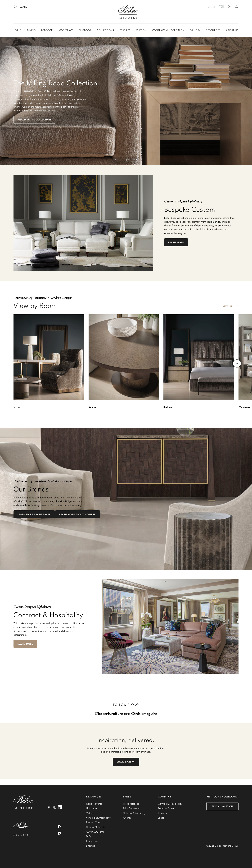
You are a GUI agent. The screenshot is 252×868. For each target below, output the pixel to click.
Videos (90, 813)
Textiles (125, 30)
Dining (31, 30)
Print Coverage (131, 808)
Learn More (176, 242)
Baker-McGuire (128, 12)
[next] (137, 160)
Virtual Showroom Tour (98, 818)
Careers (162, 813)
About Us (232, 30)
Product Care (93, 822)
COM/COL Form (95, 832)
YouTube (54, 807)
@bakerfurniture (109, 713)
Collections (105, 30)
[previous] (115, 160)
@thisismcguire (144, 713)
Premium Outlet (166, 808)
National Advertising (134, 813)
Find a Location (223, 806)
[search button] (15, 7)
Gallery (195, 30)
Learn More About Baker (34, 514)
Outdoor (85, 30)
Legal (161, 818)
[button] (126, 101)
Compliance (92, 841)
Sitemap (91, 846)
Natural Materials (96, 827)
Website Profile (94, 804)
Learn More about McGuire (78, 514)
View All (228, 306)
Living (18, 30)
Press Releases (131, 804)
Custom (141, 30)
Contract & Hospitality (168, 30)
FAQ (88, 836)
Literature (91, 808)
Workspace (66, 30)
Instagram (60, 826)
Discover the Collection (34, 120)
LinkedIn (60, 807)
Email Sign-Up (126, 762)
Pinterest (49, 807)
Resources (213, 30)
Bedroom (47, 30)
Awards (127, 818)
